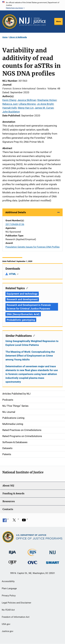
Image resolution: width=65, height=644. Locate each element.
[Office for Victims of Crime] (32, 562)
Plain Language (9, 588)
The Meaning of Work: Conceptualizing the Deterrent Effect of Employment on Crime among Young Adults (30, 356)
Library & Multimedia (18, 37)
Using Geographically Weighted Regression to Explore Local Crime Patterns (32, 343)
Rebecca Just (10, 104)
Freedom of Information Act (16, 617)
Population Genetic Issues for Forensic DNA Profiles (32, 247)
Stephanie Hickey (47, 100)
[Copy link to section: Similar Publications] (33, 335)
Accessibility (8, 581)
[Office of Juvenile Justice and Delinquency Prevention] (12, 563)
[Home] (32, 22)
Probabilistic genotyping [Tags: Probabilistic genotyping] (21, 320)
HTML (14, 274)
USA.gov (6, 624)
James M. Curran (44, 108)
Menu (58, 21)
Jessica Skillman (27, 100)
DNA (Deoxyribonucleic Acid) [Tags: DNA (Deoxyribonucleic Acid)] (23, 314)
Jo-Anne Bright (45, 104)
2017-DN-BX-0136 (15, 224)
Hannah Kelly (10, 108)
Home (5, 37)
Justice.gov (7, 631)
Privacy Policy (9, 596)
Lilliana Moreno (27, 104)
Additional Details (16, 212)
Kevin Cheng (9, 100)
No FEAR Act (8, 610)
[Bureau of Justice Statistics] (32, 555)
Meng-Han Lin (26, 108)
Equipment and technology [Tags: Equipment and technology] (22, 294)
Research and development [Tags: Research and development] (22, 299)
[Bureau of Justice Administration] (12, 551)
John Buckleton (11, 112)
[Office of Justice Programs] (10, 22)
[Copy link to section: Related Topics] (26, 288)
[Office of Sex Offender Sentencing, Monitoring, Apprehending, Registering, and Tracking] (53, 562)
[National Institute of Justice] (53, 551)
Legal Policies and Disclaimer (16, 603)
